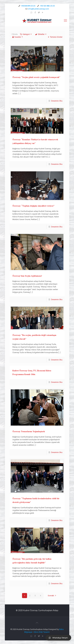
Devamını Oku (57, 101)
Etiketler (41, 34)
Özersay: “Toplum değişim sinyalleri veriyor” (33, 206)
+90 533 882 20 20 (47, 6)
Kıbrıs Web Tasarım (42, 632)
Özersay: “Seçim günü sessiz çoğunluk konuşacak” (36, 77)
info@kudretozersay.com (39, 9)
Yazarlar (18, 37)
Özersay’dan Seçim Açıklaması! (27, 276)
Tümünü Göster (55, 37)
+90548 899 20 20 (28, 6)
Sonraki (52, 596)
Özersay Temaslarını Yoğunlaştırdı (29, 431)
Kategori (26, 34)
